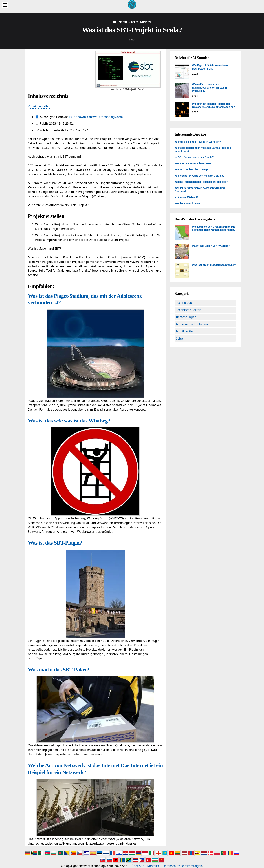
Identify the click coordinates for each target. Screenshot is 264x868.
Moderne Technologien (192, 324)
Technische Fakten (189, 310)
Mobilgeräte (184, 331)
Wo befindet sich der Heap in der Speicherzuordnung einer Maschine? (214, 105)
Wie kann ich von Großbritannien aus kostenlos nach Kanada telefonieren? (214, 228)
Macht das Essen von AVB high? (211, 246)
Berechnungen (186, 317)
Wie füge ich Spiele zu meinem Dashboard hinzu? (210, 67)
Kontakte (153, 866)
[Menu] (5, 5)
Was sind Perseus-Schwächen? (193, 163)
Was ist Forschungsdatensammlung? (214, 265)
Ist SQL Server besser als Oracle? (194, 157)
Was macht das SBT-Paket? (59, 669)
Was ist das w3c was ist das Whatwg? (69, 421)
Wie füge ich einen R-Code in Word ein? (198, 142)
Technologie (184, 303)
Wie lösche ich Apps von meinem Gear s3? (199, 176)
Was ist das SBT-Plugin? (55, 543)
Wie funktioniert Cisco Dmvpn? (193, 169)
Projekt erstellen (39, 106)
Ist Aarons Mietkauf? (186, 197)
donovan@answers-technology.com (98, 117)
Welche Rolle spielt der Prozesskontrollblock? (201, 182)
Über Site (138, 866)
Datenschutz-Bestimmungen (182, 866)
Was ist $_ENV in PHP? (188, 203)
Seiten (180, 338)
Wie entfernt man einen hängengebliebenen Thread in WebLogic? (209, 88)
